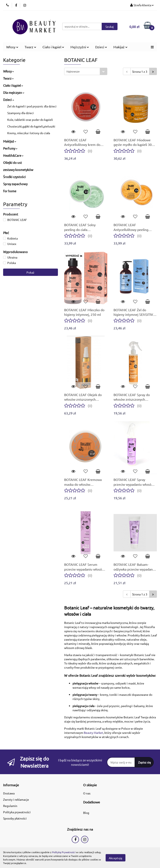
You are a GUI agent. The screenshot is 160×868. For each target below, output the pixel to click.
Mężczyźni (80, 47)
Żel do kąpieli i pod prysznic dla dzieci (32, 106)
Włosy (12, 47)
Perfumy (10, 148)
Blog (86, 813)
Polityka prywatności (17, 812)
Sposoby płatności (15, 818)
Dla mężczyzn (14, 92)
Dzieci (101, 47)
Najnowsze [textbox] (73, 71)
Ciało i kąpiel (53, 47)
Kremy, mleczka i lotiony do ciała (29, 133)
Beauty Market (93, 733)
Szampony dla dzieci (21, 113)
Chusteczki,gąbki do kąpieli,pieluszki (31, 126)
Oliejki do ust (12, 163)
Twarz (30, 47)
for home (10, 191)
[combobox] (86, 71)
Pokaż (30, 272)
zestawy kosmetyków (18, 170)
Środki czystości (14, 177)
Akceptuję (116, 858)
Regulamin (10, 806)
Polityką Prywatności (64, 852)
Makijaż (120, 47)
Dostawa (9, 793)
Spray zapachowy (15, 184)
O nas (87, 793)
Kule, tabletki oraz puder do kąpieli (30, 120)
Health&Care (13, 155)
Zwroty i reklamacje (16, 799)
